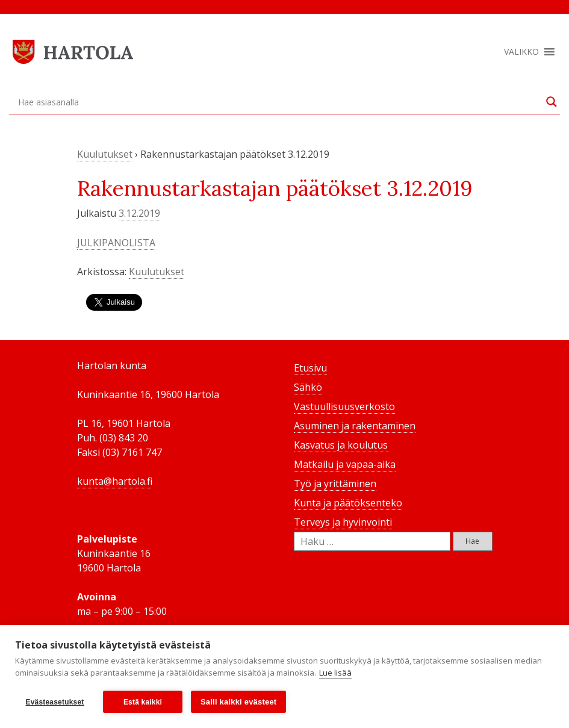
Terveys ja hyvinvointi (343, 522)
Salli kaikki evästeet (238, 702)
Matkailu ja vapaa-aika (345, 464)
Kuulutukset (105, 154)
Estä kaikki (143, 702)
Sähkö (308, 387)
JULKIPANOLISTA (116, 243)
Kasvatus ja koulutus (341, 445)
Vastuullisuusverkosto (344, 406)
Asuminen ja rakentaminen (355, 426)
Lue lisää (335, 673)
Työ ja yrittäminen (335, 484)
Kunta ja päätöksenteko (348, 503)
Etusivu (310, 368)
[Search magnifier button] (552, 102)
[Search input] (279, 102)
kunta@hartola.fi (115, 481)
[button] (521, 52)
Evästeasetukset (54, 702)
